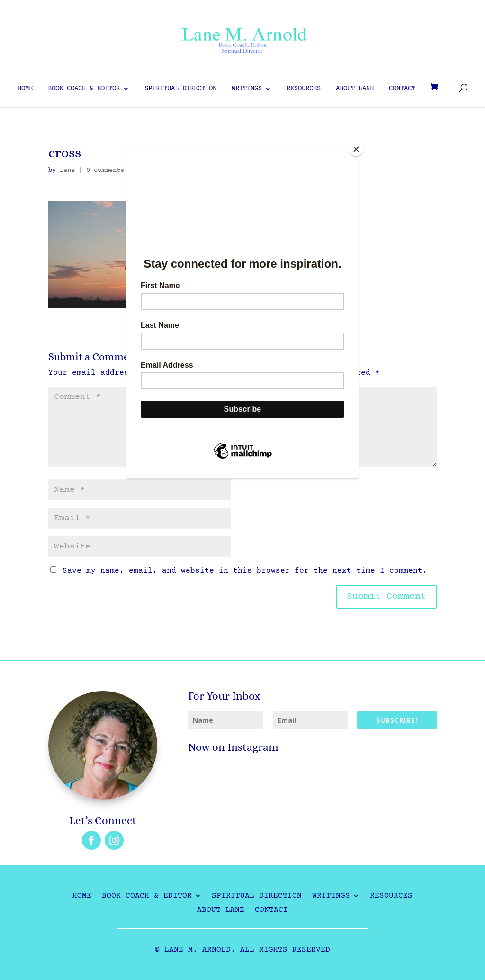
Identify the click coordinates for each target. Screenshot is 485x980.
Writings (247, 89)
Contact (402, 89)
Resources (304, 89)
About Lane (355, 89)
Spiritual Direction (180, 89)
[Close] (356, 149)
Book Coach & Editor (84, 89)
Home (25, 89)
